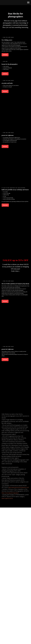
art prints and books (7, 83)
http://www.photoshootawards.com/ (19, 487)
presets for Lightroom (8, 135)
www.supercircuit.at (7, 498)
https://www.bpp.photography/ (10, 493)
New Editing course (7, 40)
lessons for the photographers (10, 64)
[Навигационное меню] (28, 3)
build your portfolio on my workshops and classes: (15, 190)
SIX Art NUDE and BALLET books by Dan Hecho (15, 284)
